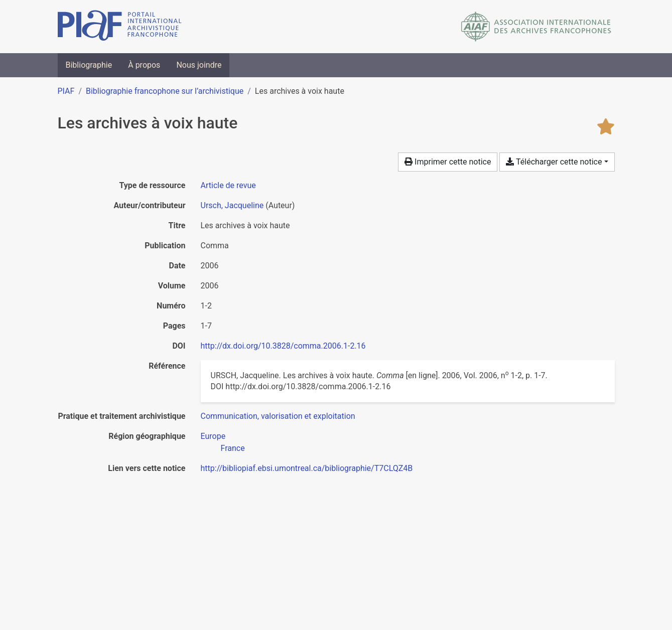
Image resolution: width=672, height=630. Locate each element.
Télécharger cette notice (554, 162)
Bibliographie (89, 65)
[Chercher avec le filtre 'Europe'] (213, 436)
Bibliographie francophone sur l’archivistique (165, 91)
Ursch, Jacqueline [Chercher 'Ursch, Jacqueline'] (232, 205)
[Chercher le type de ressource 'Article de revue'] (228, 185)
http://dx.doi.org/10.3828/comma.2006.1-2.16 (283, 346)
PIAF (66, 91)
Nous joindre (199, 65)
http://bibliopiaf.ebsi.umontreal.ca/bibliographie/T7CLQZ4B (307, 468)
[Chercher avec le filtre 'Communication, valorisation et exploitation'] (278, 416)
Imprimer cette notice (448, 162)
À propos (144, 65)
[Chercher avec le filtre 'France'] (233, 448)
